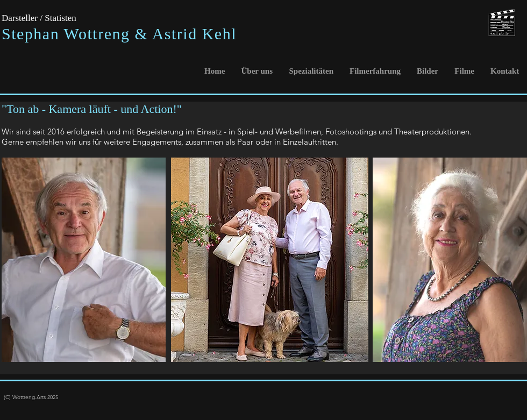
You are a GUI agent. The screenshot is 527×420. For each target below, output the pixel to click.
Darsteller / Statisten (39, 18)
